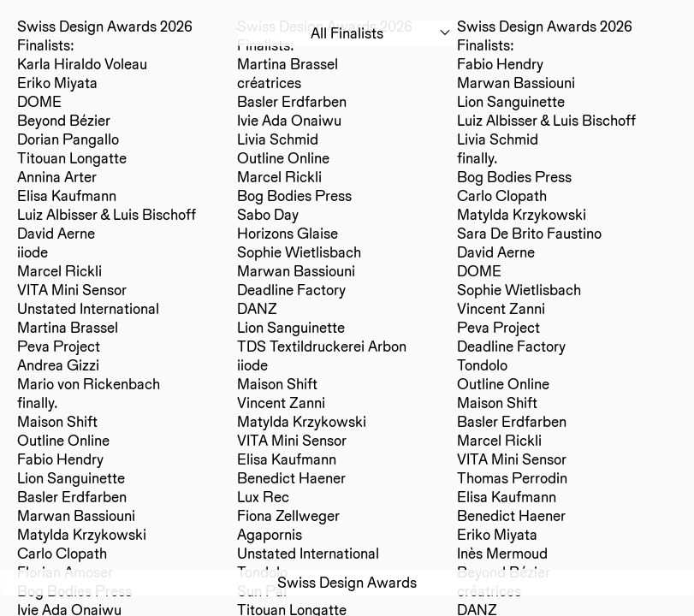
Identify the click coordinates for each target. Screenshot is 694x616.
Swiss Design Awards (347, 582)
